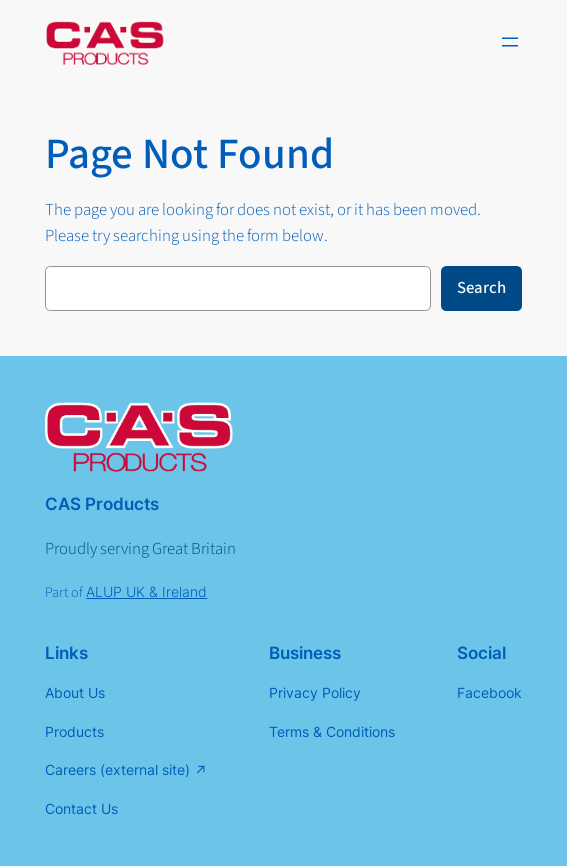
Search (481, 288)
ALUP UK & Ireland (146, 591)
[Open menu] (510, 42)
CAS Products (102, 504)
